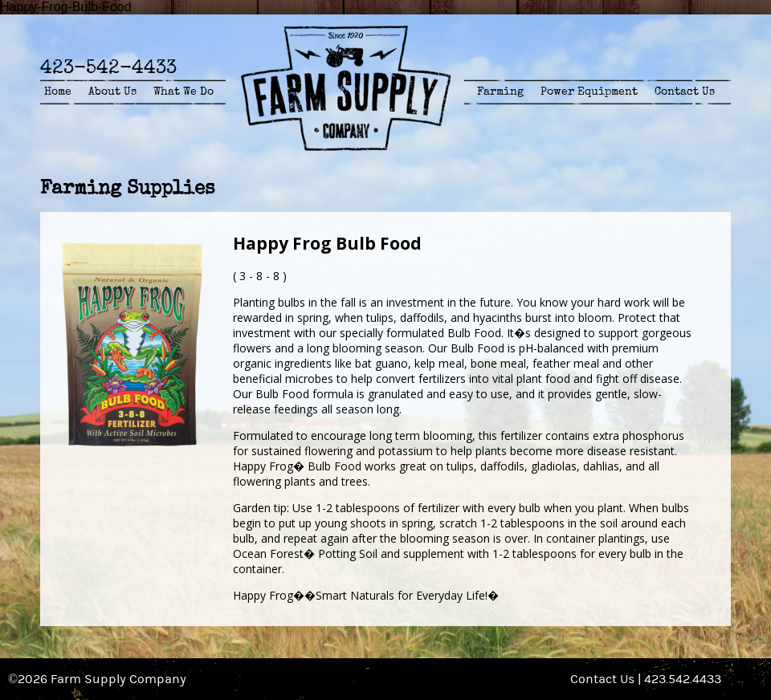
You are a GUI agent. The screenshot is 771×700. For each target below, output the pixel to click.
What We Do (184, 92)
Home (58, 92)
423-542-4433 (108, 67)
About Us (112, 92)
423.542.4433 (683, 679)
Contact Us (685, 92)
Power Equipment (589, 92)
